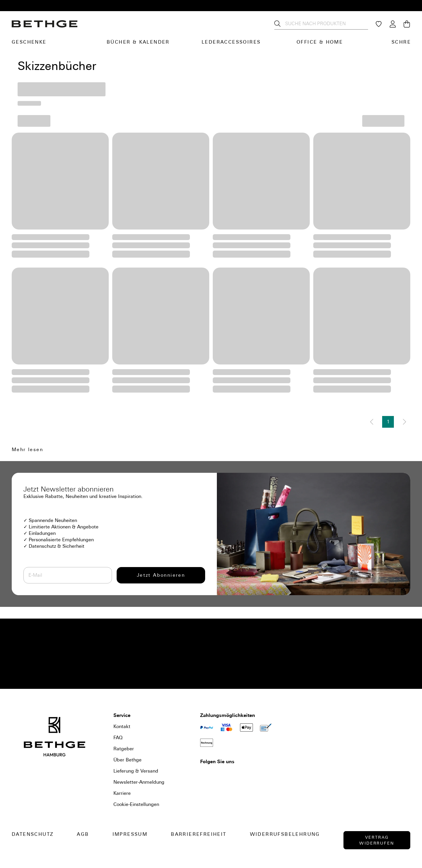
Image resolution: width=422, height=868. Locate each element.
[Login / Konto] (393, 24)
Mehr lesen (27, 450)
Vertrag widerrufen (377, 840)
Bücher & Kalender (138, 42)
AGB (83, 834)
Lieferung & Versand (136, 771)
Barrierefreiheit (199, 834)
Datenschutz (33, 834)
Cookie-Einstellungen (136, 804)
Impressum (130, 834)
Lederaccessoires (231, 42)
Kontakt (122, 726)
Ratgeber (124, 749)
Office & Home (320, 42)
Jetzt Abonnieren (161, 575)
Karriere (122, 793)
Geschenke (29, 42)
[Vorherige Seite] (372, 422)
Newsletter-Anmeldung (139, 782)
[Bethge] (45, 24)
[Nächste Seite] (404, 422)
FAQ (118, 738)
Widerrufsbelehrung (285, 834)
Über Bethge (127, 760)
